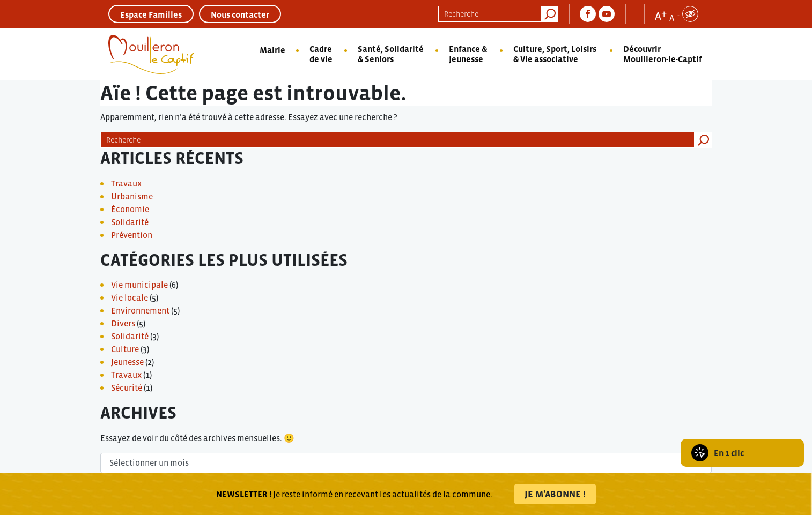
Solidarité (130, 222)
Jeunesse (127, 362)
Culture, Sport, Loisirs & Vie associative (555, 54)
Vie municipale (139, 285)
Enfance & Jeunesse (468, 54)
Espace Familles (151, 14)
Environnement (140, 310)
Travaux (126, 183)
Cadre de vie (321, 54)
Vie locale (130, 297)
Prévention (132, 235)
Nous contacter (240, 14)
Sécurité (127, 387)
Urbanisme (132, 196)
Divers (123, 323)
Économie (130, 209)
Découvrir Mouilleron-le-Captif (663, 54)
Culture (125, 349)
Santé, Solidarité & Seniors (391, 54)
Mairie (272, 50)
